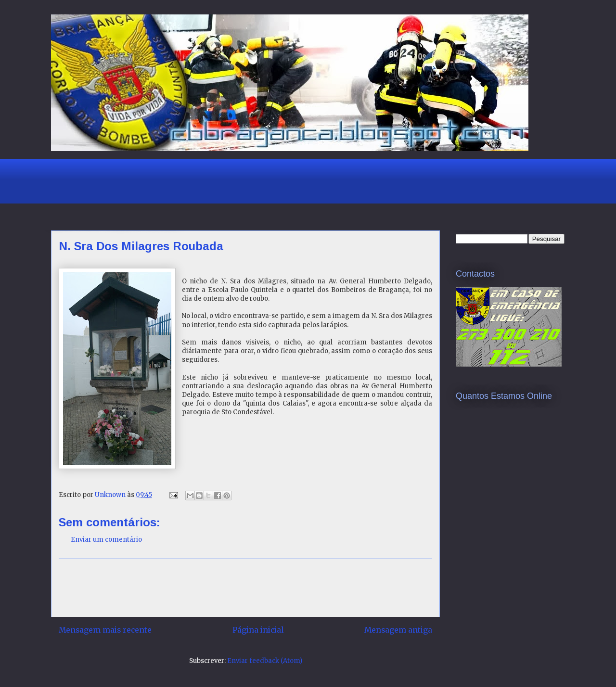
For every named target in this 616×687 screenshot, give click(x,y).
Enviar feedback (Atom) (265, 661)
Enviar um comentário (106, 540)
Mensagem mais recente (105, 630)
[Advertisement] (226, 180)
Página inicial (258, 630)
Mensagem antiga (398, 630)
